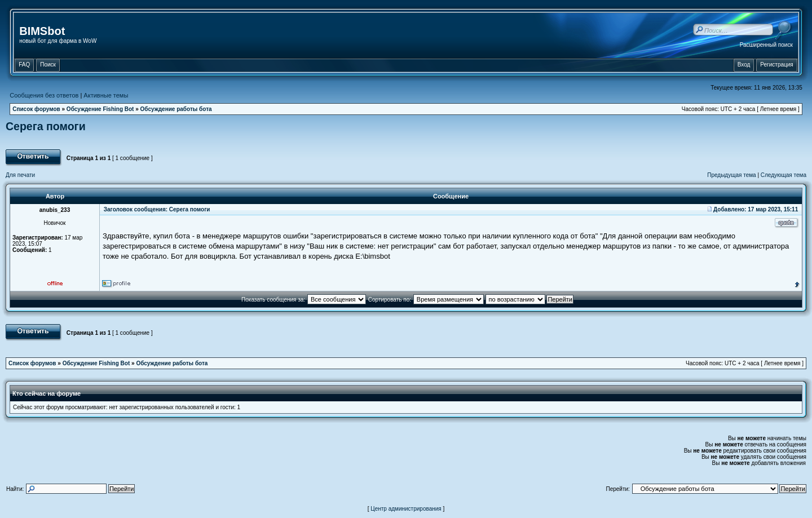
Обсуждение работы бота (176, 109)
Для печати (20, 175)
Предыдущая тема (731, 175)
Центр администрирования (406, 509)
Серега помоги (46, 126)
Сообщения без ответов (44, 95)
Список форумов (36, 109)
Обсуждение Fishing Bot (100, 109)
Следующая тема (784, 175)
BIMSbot (42, 31)
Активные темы (106, 95)
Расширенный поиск (766, 45)
